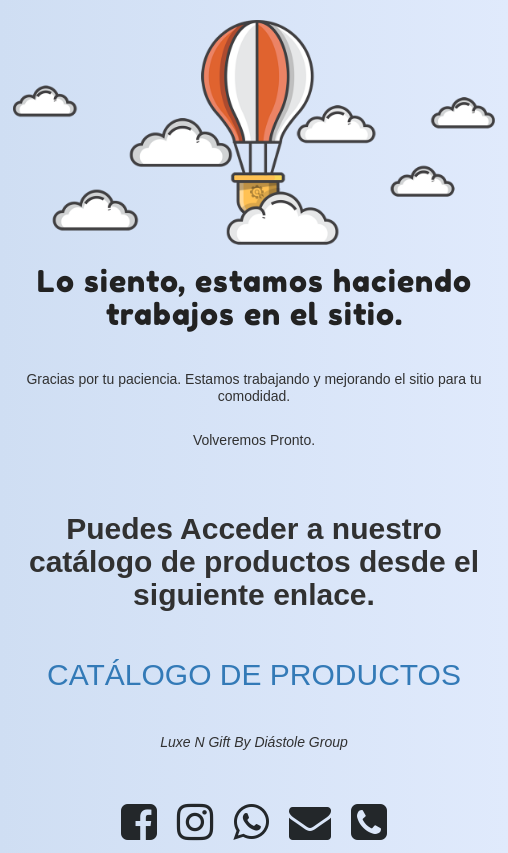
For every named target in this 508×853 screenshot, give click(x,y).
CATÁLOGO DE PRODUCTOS (254, 674)
